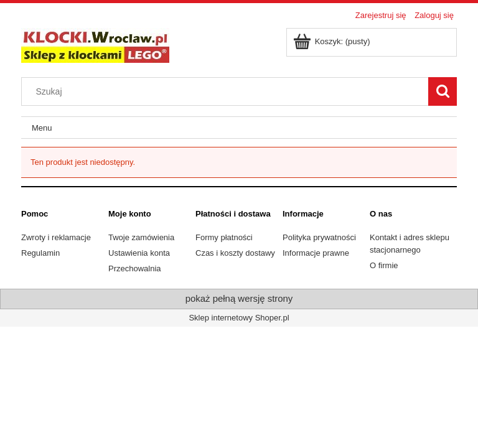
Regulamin (40, 253)
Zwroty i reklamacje (56, 237)
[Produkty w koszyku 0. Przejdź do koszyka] (333, 41)
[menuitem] (42, 128)
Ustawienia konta (139, 253)
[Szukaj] (443, 91)
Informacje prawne (316, 253)
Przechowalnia (135, 268)
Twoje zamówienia (141, 237)
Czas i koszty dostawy (235, 253)
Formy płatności (224, 237)
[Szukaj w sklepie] (228, 91)
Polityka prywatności (319, 237)
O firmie (384, 265)
